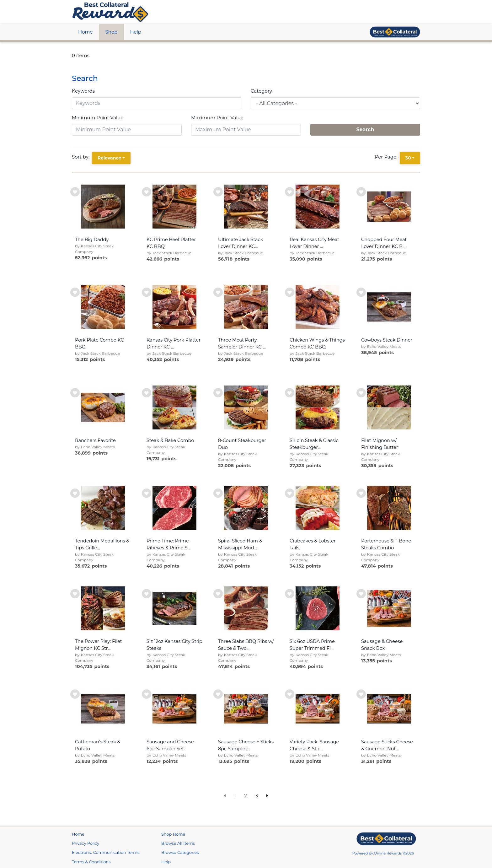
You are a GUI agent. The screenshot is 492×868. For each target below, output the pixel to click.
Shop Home (173, 834)
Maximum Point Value (217, 118)
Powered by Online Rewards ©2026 (383, 853)
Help (136, 32)
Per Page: (387, 157)
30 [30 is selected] (408, 158)
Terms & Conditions (91, 862)
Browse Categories (180, 852)
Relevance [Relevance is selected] (109, 158)
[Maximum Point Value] (246, 130)
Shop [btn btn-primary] (112, 32)
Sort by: (82, 157)
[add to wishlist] (75, 192)
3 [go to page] (257, 796)
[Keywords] (157, 103)
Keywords (83, 91)
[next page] (267, 796)
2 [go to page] (246, 796)
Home (86, 32)
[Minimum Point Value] (127, 130)
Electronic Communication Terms (106, 852)
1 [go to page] (235, 796)
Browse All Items (178, 843)
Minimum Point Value (98, 118)
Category (261, 91)
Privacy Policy (86, 843)
